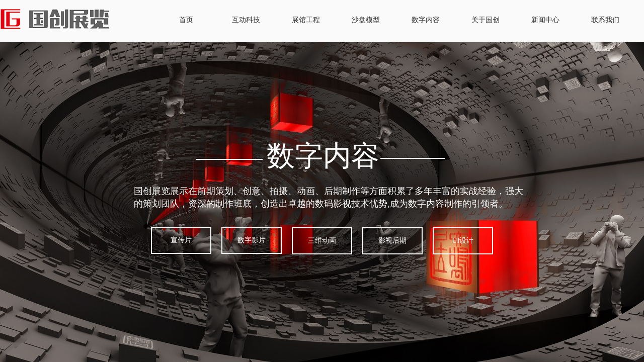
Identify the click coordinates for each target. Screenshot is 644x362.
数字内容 (426, 20)
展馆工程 (306, 20)
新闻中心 (545, 20)
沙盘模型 (366, 20)
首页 (186, 20)
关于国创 (486, 20)
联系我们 (605, 20)
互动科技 (246, 20)
